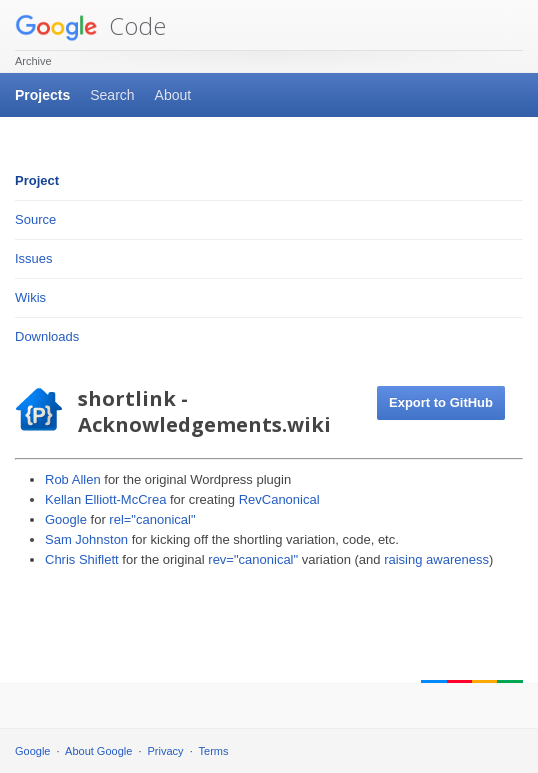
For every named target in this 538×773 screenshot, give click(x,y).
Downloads (47, 336)
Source (35, 219)
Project (37, 180)
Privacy (166, 751)
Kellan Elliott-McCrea (105, 499)
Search (112, 95)
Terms (214, 751)
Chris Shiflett (82, 559)
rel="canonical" (152, 519)
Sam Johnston (86, 539)
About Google (98, 751)
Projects (42, 95)
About (173, 95)
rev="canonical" (253, 559)
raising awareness (436, 559)
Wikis (30, 297)
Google (66, 519)
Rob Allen (73, 479)
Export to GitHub (441, 402)
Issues (34, 258)
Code (90, 25)
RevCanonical (279, 499)
